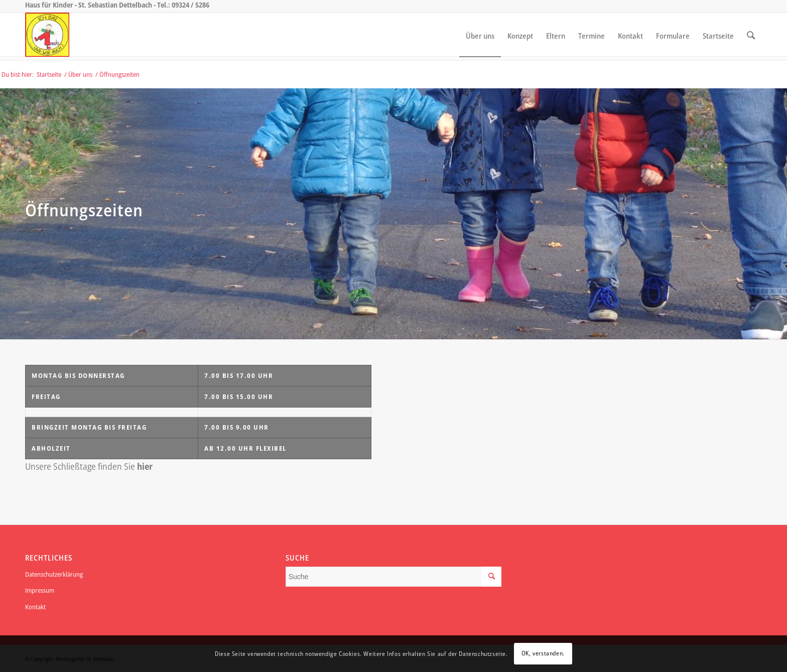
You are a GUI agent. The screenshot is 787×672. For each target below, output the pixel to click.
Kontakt (35, 607)
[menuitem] (480, 35)
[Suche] (751, 35)
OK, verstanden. (543, 653)
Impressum (40, 590)
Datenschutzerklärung (54, 574)
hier (145, 466)
